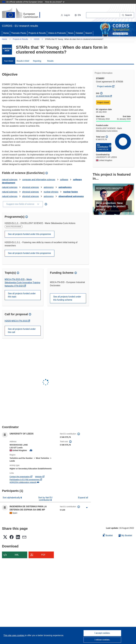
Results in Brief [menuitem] (23, 61)
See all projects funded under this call (22, 331)
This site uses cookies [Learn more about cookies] (14, 635)
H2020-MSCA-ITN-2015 (16, 321)
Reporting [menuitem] (37, 61)
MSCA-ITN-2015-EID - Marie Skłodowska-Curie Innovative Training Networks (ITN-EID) (22, 283)
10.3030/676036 (103, 96)
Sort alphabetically (12, 498)
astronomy (49, 187)
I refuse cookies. (102, 640)
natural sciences (10, 180)
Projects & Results (37, 33)
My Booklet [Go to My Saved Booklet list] (125, 535)
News (71, 33)
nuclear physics (51, 192)
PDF (43, 555)
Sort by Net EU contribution (45, 499)
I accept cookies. (102, 633)
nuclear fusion (70, 192)
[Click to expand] (87, 508)
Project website (106, 86)
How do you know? (55, 2)
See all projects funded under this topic (22, 295)
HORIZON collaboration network (24, 482)
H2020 (37, 39)
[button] (78, 15)
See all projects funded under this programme (29, 234)
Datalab (79, 33)
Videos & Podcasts (57, 33)
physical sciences (31, 187)
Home (6, 33)
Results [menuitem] (50, 61)
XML (17, 555)
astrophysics (65, 187)
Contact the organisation (21, 477)
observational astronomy (71, 196)
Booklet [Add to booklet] (108, 535)
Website (40, 477)
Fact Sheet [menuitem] (9, 61)
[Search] (127, 15)
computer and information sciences (39, 180)
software (64, 180)
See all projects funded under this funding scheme (67, 298)
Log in (65, 15)
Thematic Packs (19, 33)
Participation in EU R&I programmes (26, 480)
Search (89, 33)
